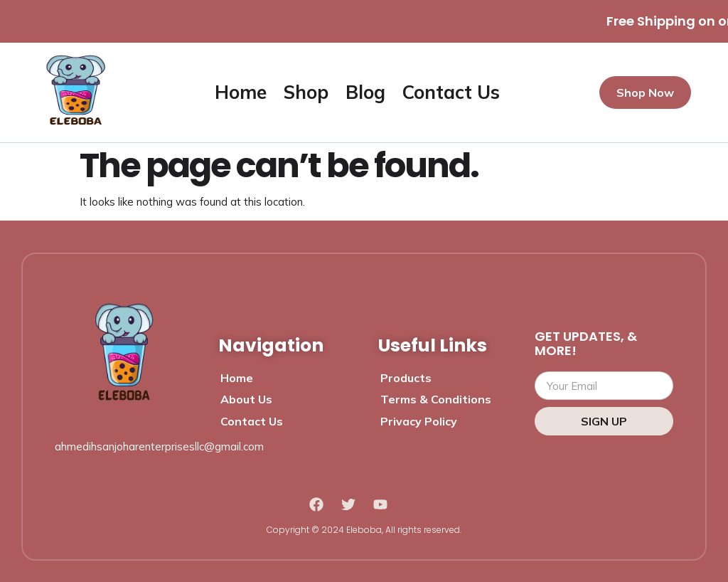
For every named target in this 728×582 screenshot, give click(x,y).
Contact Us (451, 92)
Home (241, 92)
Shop (306, 92)
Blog (365, 92)
